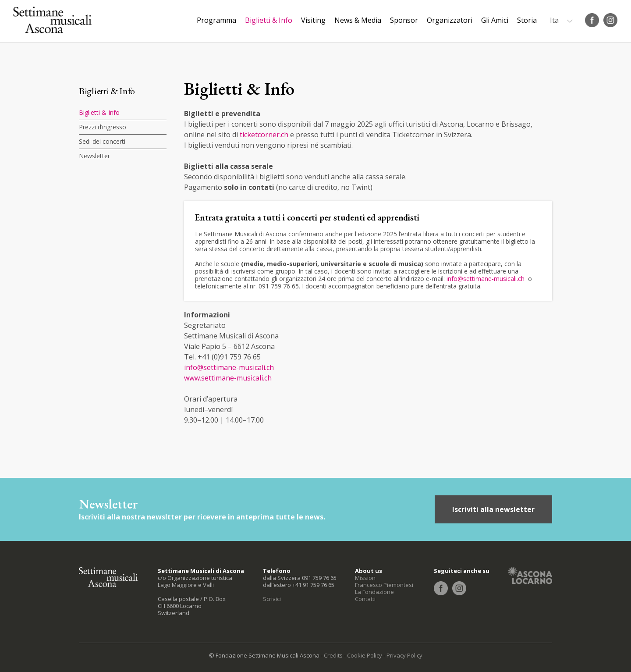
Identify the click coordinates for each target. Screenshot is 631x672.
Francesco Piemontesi (384, 585)
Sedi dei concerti (102, 141)
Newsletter (94, 156)
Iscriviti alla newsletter (493, 509)
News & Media (358, 20)
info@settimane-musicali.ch (486, 279)
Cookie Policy (365, 655)
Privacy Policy (404, 655)
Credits (333, 655)
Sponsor (404, 20)
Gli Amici (495, 20)
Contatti (365, 599)
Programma (216, 20)
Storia (527, 20)
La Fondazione (374, 592)
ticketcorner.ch (264, 135)
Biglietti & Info (269, 20)
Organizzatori (450, 20)
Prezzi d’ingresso (103, 127)
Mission (365, 578)
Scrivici (272, 599)
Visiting (313, 20)
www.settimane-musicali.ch (228, 378)
